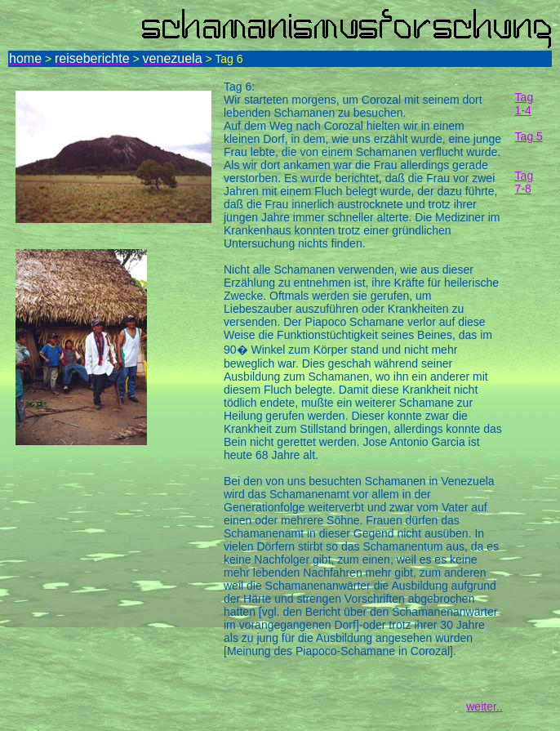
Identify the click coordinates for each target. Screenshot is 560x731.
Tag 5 (529, 136)
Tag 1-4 (524, 104)
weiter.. (484, 706)
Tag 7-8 (524, 182)
